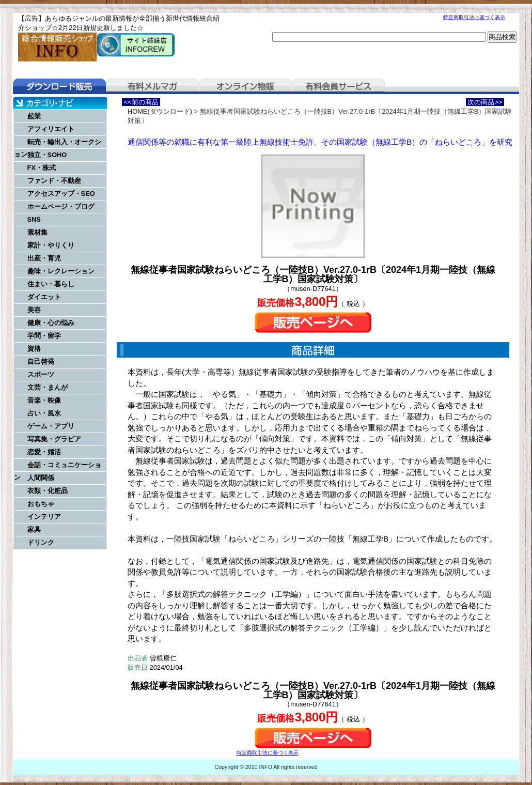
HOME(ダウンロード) (160, 111)
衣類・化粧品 (48, 491)
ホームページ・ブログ (61, 206)
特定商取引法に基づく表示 (474, 17)
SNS (34, 219)
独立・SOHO (47, 155)
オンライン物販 (245, 86)
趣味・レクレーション (61, 271)
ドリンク (41, 542)
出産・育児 (44, 258)
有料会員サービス (338, 86)
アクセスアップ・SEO (61, 194)
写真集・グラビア (54, 439)
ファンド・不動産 (54, 181)
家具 (34, 529)
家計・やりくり (51, 245)
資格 (34, 349)
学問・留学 (44, 336)
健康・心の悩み (51, 323)
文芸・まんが (48, 387)
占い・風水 (44, 413)
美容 (34, 310)
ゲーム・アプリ (51, 426)
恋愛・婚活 (44, 452)
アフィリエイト (51, 129)
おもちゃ (41, 504)
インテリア (44, 517)
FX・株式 (42, 168)
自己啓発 (41, 361)
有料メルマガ (152, 86)
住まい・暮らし (51, 284)
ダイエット (44, 297)
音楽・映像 (44, 400)
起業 (34, 116)
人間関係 (41, 478)
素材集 (37, 232)
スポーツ (41, 374)
